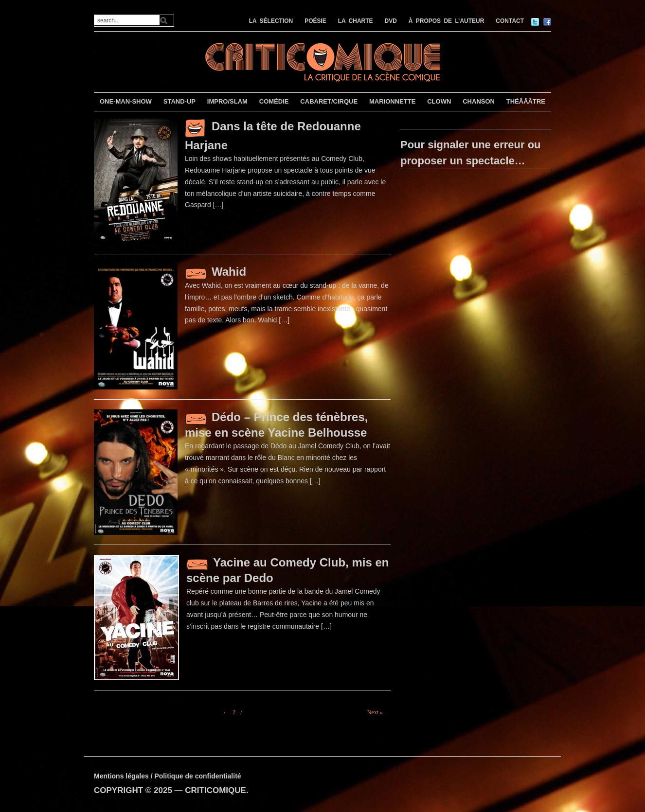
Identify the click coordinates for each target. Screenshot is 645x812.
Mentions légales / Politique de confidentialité (168, 776)
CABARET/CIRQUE (329, 101)
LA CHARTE (356, 21)
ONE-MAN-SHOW (126, 101)
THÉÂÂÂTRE (526, 101)
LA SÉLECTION (271, 21)
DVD (391, 21)
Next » (375, 712)
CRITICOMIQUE (215, 790)
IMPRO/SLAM (227, 101)
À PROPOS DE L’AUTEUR (447, 21)
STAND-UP (179, 101)
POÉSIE (315, 21)
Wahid (229, 272)
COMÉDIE (274, 101)
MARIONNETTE (392, 101)
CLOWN (439, 101)
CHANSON (479, 101)
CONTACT (510, 21)
